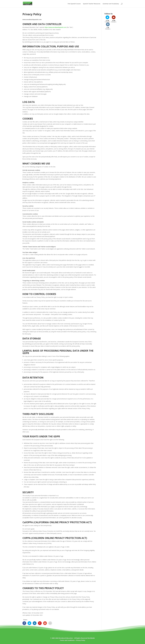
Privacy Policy (81, 640)
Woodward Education (66, 638)
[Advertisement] (114, 54)
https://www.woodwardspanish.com (55, 27)
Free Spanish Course (74, 4)
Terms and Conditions (67, 640)
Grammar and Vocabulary (111, 4)
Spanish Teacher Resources (92, 4)
